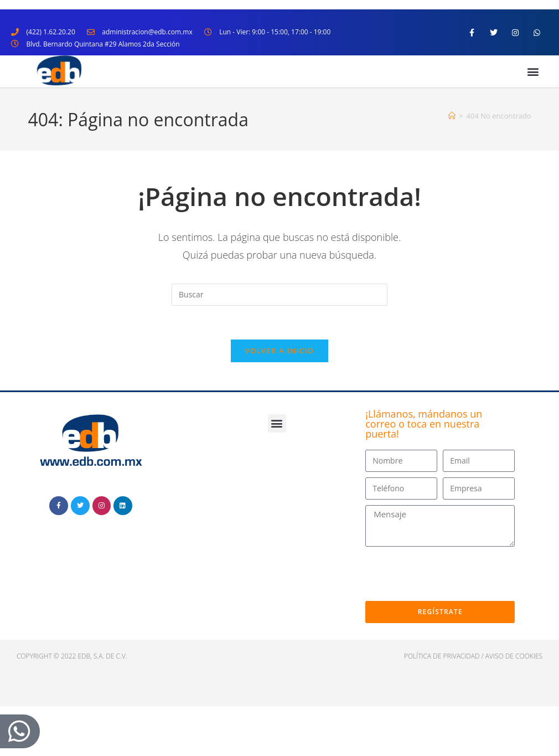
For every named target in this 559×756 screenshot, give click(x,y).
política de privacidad (442, 656)
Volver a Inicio (279, 351)
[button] (533, 71)
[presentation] (449, 574)
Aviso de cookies (514, 656)
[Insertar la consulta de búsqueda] (279, 295)
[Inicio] (452, 116)
